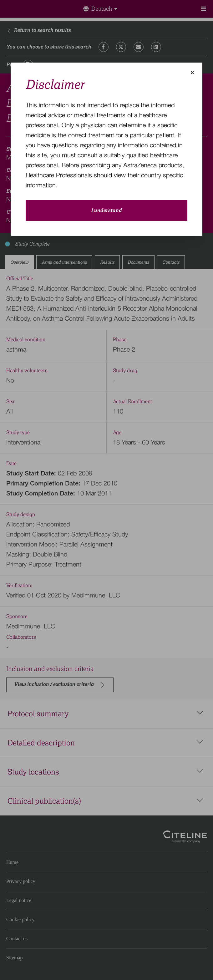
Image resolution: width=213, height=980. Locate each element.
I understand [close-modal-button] (106, 211)
